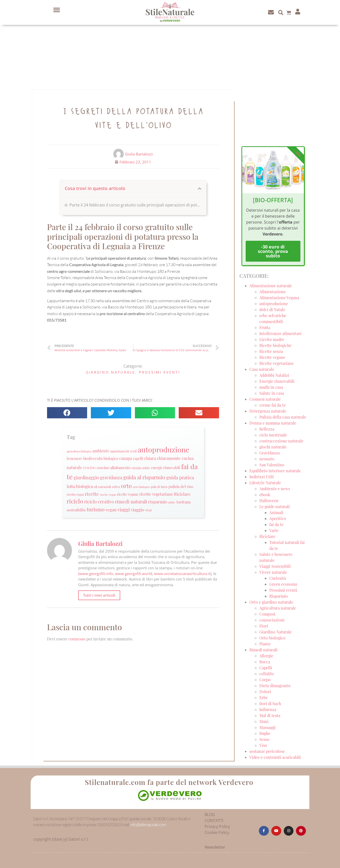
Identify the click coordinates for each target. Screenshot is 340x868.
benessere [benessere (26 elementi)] (74, 458)
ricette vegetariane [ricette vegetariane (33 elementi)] (156, 494)
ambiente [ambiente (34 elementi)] (101, 451)
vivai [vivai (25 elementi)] (148, 510)
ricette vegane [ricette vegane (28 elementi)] (128, 494)
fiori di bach (270, 703)
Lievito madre (272, 339)
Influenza (268, 709)
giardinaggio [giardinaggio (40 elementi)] (86, 477)
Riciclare (267, 536)
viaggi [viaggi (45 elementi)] (124, 509)
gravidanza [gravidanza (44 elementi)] (111, 477)
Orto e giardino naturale (271, 602)
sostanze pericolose (267, 751)
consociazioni (272, 620)
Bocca (265, 662)
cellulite (267, 674)
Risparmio (279, 596)
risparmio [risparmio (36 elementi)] (158, 502)
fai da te (276, 524)
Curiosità (278, 578)
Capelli (266, 668)
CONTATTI (214, 820)
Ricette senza (271, 351)
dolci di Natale (272, 310)
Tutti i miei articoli (99, 595)
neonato (267, 459)
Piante (265, 644)
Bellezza (267, 429)
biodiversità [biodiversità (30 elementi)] (93, 458)
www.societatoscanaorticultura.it (182, 574)
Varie (274, 530)
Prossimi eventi (160, 372)
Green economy (283, 584)
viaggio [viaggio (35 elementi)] (138, 510)
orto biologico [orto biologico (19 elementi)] (141, 487)
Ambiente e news (275, 489)
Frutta (265, 327)
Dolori (265, 692)
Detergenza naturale (268, 411)
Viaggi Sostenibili (275, 566)
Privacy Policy (217, 826)
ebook (265, 495)
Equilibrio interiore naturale (275, 471)
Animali (276, 512)
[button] (57, 10)
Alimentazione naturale (271, 286)
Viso (263, 745)
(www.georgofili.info (96, 574)
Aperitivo (278, 518)
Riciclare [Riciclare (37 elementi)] (182, 494)
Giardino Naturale (111, 372)
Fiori (264, 626)
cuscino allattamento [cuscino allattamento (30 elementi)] (113, 468)
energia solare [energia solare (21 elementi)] (141, 468)
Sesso (264, 739)
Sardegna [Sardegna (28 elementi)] (183, 502)
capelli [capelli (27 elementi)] (138, 458)
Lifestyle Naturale (266, 483)
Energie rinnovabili (277, 381)
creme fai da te (273, 405)
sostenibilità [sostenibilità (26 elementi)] (76, 510)
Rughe (265, 733)
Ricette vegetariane (277, 363)
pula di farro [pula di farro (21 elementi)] (159, 487)
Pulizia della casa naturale (283, 417)
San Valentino (272, 465)
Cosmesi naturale (265, 399)
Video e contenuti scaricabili (275, 757)
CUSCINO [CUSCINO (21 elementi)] (89, 468)
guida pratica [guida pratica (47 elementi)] (180, 477)
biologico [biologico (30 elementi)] (111, 458)
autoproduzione (274, 304)
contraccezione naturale (281, 441)
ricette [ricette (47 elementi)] (92, 494)
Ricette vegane (272, 357)
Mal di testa (270, 715)
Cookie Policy (217, 832)
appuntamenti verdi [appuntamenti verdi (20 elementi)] (124, 451)
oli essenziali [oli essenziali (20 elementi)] (102, 487)
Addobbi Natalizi (274, 375)
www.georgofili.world (134, 574)
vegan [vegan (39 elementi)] (111, 509)
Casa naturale (262, 369)
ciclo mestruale (273, 435)
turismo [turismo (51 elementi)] (96, 509)
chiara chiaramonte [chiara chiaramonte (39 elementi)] (162, 458)
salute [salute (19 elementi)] (172, 502)
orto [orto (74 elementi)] (126, 486)
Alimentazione (273, 292)
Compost (267, 614)
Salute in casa (272, 393)
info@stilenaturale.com (148, 825)
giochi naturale (273, 447)
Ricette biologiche (275, 345)
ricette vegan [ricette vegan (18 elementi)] (108, 495)
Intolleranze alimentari (280, 333)
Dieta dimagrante (275, 686)
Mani (264, 721)
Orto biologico (272, 638)
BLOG (210, 815)
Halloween (269, 501)
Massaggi (267, 727)
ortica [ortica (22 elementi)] (116, 487)
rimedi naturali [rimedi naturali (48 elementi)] (131, 501)
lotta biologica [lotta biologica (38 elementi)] (80, 486)
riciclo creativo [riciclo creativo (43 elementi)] (99, 502)
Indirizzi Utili (262, 477)
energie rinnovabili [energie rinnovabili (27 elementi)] (166, 468)
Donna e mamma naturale (273, 423)
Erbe (264, 698)
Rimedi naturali (263, 650)
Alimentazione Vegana (279, 298)
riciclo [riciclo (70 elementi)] (75, 501)
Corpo (265, 680)
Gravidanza (270, 453)
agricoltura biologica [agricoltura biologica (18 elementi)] (79, 451)
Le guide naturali (275, 506)
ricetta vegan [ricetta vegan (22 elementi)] (75, 494)
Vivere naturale (273, 572)
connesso (77, 639)
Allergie (266, 656)
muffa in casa (271, 387)
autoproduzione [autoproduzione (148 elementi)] (164, 449)
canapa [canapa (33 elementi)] (126, 458)
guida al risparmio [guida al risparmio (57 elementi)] (144, 477)
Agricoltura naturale (278, 608)
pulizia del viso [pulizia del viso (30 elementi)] (181, 486)
